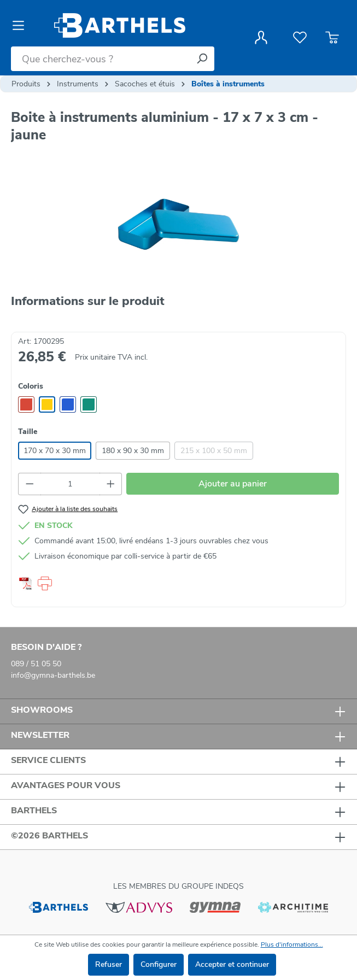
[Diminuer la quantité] (30, 484)
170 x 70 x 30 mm (55, 451)
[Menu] (22, 26)
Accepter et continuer (232, 964)
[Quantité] (70, 484)
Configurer (159, 964)
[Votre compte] (261, 38)
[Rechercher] (202, 59)
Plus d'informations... (292, 944)
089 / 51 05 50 (36, 664)
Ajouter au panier (233, 484)
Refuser (109, 964)
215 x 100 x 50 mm (214, 451)
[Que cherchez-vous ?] (100, 59)
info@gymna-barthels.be (53, 675)
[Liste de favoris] (300, 38)
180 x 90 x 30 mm (133, 451)
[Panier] (332, 38)
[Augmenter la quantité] (111, 484)
